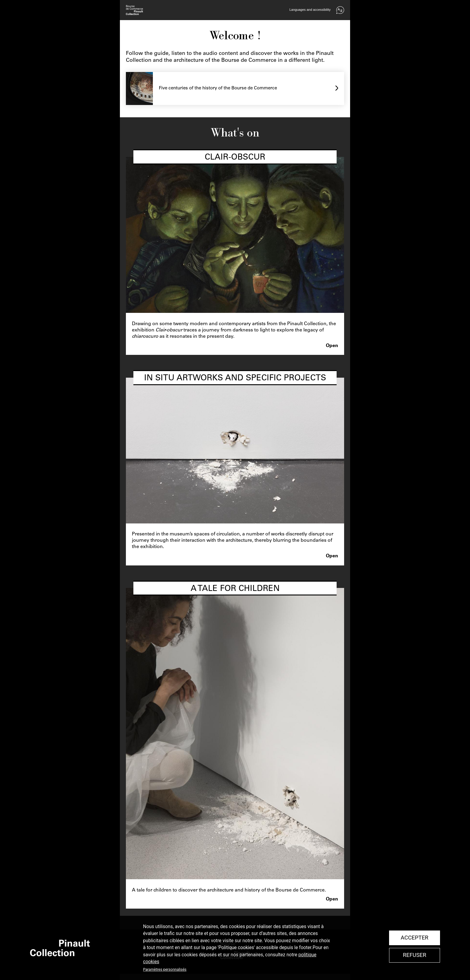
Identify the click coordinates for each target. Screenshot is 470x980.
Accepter (415, 938)
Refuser (415, 955)
